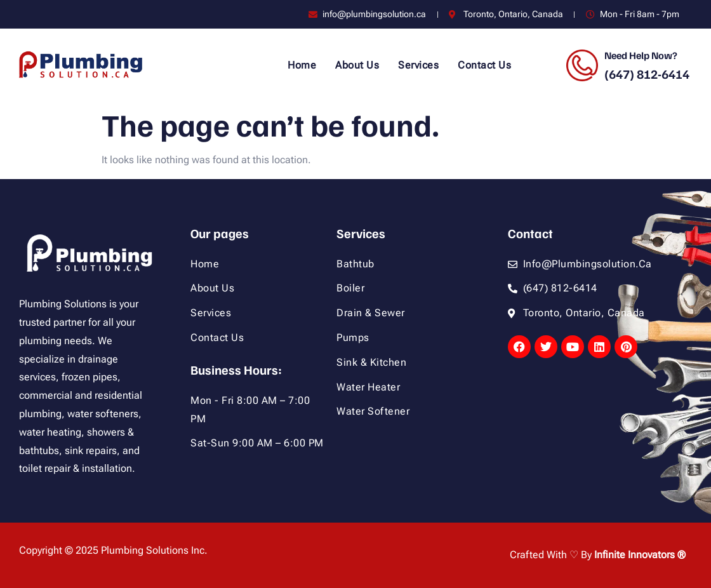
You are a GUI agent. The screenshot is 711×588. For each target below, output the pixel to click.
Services (418, 65)
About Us (357, 65)
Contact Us (484, 65)
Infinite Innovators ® (640, 555)
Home (302, 65)
